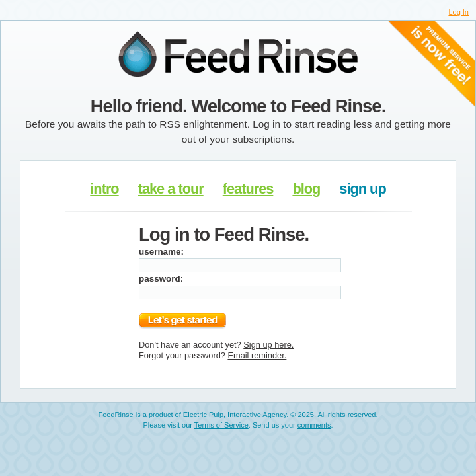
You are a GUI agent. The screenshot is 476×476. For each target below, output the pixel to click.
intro (104, 189)
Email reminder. (257, 355)
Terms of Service (221, 425)
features (248, 189)
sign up (362, 189)
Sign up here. (268, 345)
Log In (458, 12)
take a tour (171, 189)
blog (306, 189)
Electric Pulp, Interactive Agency (235, 415)
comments (314, 425)
